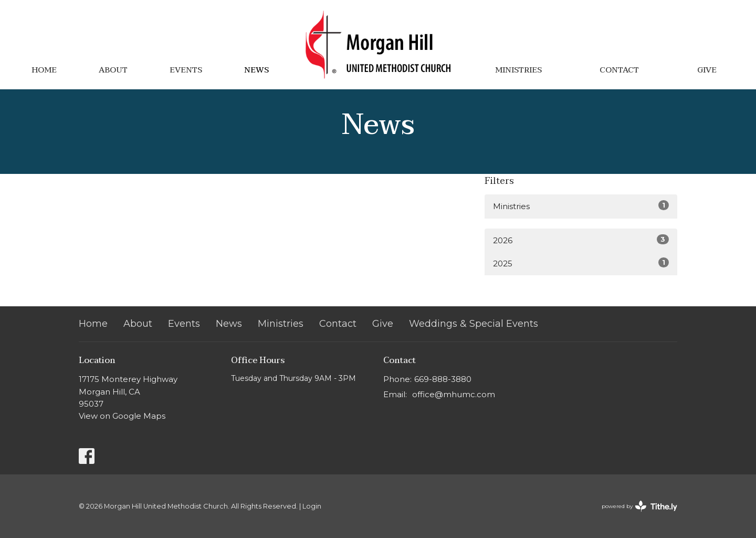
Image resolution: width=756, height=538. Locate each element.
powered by (639, 506)
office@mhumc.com (454, 394)
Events (186, 70)
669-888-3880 (443, 379)
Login (312, 506)
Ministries (518, 70)
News (256, 70)
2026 (581, 240)
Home (44, 70)
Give (707, 70)
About (113, 70)
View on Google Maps (122, 416)
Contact (619, 70)
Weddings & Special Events (474, 324)
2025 (581, 263)
